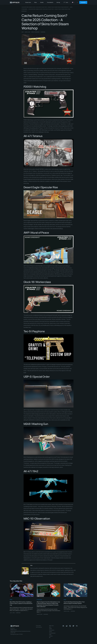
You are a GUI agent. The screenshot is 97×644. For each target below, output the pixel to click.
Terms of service (39, 628)
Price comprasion (52, 634)
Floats (50, 635)
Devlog (50, 632)
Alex (23, 32)
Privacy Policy (38, 626)
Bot (50, 638)
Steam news (37, 32)
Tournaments (52, 631)
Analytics (51, 637)
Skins (33, 32)
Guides (50, 629)
